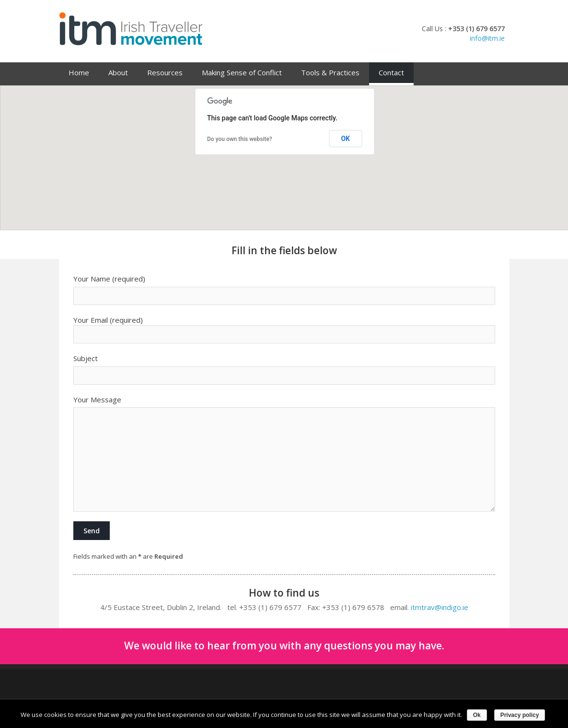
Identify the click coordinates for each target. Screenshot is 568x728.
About (118, 72)
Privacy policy (520, 715)
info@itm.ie (487, 38)
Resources (165, 72)
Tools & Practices (330, 72)
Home (79, 72)
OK (345, 139)
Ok (477, 715)
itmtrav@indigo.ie (440, 607)
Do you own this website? (240, 139)
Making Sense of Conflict (242, 72)
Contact (391, 72)
